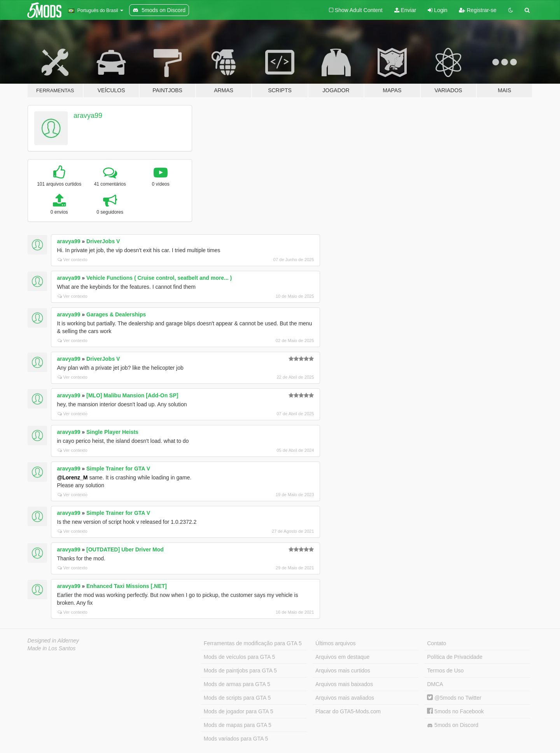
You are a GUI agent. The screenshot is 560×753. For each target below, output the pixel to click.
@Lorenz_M (73, 477)
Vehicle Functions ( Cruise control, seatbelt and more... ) (159, 278)
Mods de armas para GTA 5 (237, 684)
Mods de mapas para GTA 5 (238, 725)
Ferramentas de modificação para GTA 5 (253, 643)
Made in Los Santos (52, 648)
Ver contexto (73, 260)
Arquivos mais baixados (344, 684)
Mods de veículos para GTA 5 (239, 657)
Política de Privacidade (455, 657)
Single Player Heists (112, 432)
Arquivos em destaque (342, 657)
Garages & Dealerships (116, 314)
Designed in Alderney (53, 641)
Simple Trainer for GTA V (118, 469)
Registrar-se (478, 10)
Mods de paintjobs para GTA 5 (240, 671)
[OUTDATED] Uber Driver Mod (125, 549)
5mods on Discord (453, 725)
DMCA (435, 684)
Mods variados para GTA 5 (236, 739)
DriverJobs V (103, 241)
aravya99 (88, 116)
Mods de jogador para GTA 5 (239, 711)
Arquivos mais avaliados (345, 698)
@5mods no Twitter (454, 698)
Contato (437, 643)
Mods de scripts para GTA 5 (237, 698)
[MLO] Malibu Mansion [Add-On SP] (132, 395)
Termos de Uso (445, 671)
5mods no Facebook (455, 711)
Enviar (405, 10)
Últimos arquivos (335, 643)
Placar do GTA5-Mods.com (348, 711)
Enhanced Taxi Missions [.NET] (127, 586)
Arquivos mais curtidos (343, 671)
